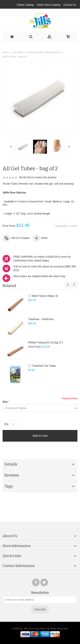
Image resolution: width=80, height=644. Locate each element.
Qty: (6, 424)
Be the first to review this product (38, 177)
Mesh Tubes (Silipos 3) (45, 296)
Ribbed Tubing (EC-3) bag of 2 (46, 343)
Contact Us (70, 5)
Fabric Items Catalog (49, 5)
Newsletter (40, 593)
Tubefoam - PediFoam (41, 319)
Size (5, 402)
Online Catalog (25, 5)
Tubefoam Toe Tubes (44, 366)
